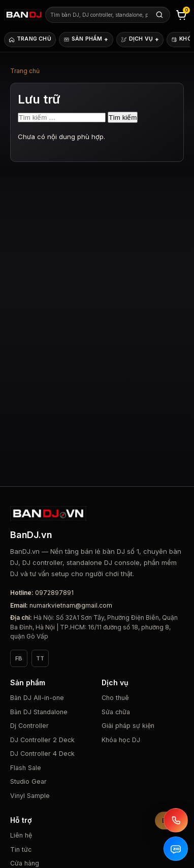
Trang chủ (25, 71)
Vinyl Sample (30, 796)
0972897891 (54, 593)
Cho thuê (115, 698)
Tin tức (21, 849)
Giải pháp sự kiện (128, 726)
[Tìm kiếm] (159, 15)
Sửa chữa (116, 712)
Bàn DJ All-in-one (37, 698)
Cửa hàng (25, 863)
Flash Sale (26, 768)
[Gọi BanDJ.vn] (176, 820)
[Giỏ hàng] (181, 15)
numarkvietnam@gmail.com (71, 605)
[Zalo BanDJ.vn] (176, 849)
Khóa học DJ (121, 740)
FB (19, 658)
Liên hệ (21, 835)
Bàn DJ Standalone (39, 712)
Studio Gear (28, 781)
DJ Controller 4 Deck (42, 754)
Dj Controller (29, 726)
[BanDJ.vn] (23, 15)
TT (40, 658)
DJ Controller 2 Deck (42, 740)
